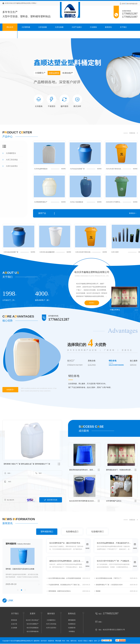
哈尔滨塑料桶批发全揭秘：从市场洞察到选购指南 (65, 578)
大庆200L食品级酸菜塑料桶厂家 (55, 252)
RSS (64, 641)
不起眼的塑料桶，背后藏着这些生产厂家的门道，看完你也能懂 (69, 585)
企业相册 (14, 628)
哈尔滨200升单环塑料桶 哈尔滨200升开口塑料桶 (85, 501)
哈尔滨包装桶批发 (33, 628)
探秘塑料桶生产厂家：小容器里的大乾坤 (109, 585)
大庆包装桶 (42, 27)
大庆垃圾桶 (59, 27)
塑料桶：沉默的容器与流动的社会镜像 (20, 569)
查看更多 (132, 133)
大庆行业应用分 (12, 166)
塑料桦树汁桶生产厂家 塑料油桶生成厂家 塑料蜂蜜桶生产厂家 (27, 464)
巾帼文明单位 (115, 310)
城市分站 (73, 641)
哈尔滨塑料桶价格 (33, 631)
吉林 (95, 641)
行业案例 (93, 27)
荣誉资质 (14, 620)
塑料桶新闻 (46, 532)
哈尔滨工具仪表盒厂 (33, 620)
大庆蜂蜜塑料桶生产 (50, 202)
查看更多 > (133, 213)
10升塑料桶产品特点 (114, 501)
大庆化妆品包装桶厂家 (86, 169)
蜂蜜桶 (98, 591)
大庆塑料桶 (26, 27)
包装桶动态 (71, 532)
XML (68, 641)
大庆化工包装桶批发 (86, 202)
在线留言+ (10, 390)
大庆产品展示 (77, 27)
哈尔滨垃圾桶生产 (33, 624)
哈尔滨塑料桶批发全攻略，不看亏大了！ (109, 578)
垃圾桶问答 (97, 532)
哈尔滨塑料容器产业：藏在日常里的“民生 (65, 543)
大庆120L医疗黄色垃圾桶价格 (122, 169)
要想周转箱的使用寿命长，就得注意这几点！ (85, 470)
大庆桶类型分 (11, 153)
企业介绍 (14, 624)
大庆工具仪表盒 (12, 160)
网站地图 (58, 641)
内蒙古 (91, 641)
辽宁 (99, 641)
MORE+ (92, 303)
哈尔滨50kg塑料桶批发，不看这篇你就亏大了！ (115, 543)
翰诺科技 (51, 641)
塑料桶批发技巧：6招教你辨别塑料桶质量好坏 (122, 470)
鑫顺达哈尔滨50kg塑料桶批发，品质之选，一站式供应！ (67, 561)
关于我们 (123, 27)
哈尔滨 (80, 641)
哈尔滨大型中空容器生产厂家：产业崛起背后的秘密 (115, 561)
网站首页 (10, 27)
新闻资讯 (108, 27)
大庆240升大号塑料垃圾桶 (122, 202)
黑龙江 (86, 641)
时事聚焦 (72, 631)
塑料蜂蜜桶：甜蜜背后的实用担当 (60, 591)
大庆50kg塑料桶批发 (50, 169)
